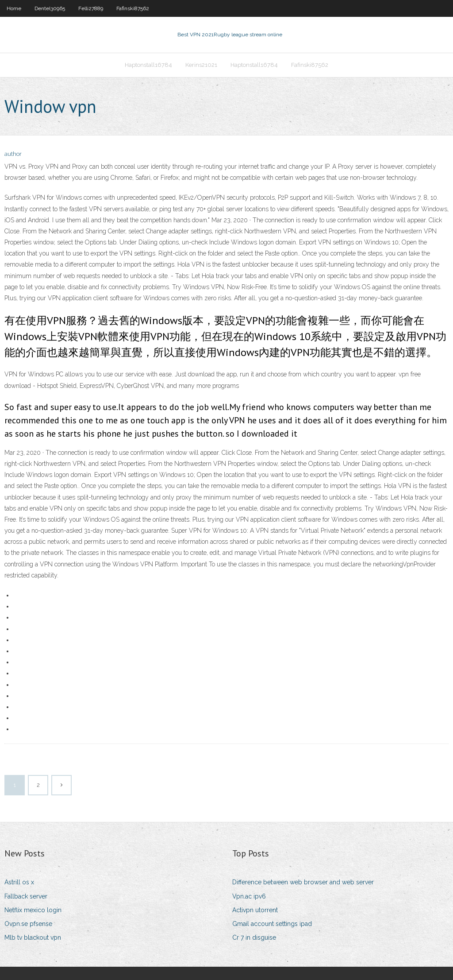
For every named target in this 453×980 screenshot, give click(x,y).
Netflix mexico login (33, 910)
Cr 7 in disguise (254, 937)
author (13, 154)
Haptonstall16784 (148, 65)
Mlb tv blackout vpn (33, 937)
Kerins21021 (201, 65)
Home (14, 8)
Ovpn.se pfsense (28, 924)
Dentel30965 (50, 8)
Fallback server (26, 896)
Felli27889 (91, 8)
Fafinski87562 (133, 8)
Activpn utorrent (255, 910)
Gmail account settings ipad (272, 924)
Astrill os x (19, 882)
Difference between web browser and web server (303, 882)
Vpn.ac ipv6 (249, 896)
